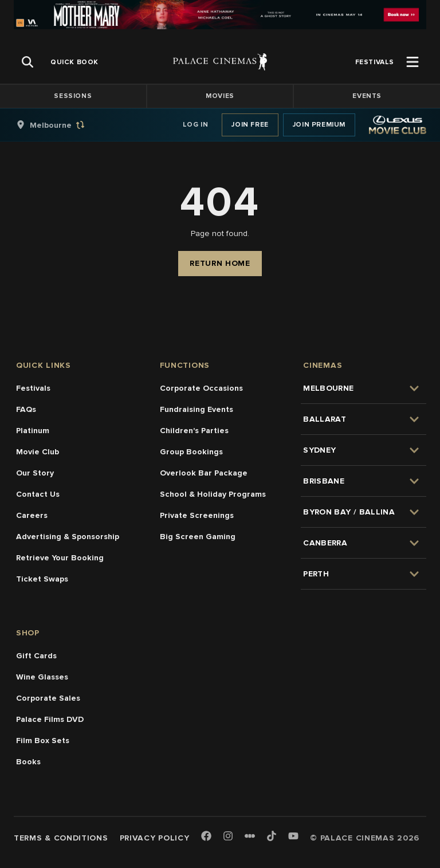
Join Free (250, 125)
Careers (32, 515)
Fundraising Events (197, 409)
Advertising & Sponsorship (68, 537)
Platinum (33, 431)
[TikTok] (272, 836)
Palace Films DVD (50, 719)
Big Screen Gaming (198, 537)
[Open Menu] (412, 62)
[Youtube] (293, 837)
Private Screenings (197, 515)
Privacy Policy (155, 838)
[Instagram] (228, 837)
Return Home (220, 263)
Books (28, 762)
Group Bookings (191, 452)
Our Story (35, 473)
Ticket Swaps (42, 579)
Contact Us (38, 494)
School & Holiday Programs (213, 494)
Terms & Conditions (61, 838)
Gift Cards (36, 656)
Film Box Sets (43, 741)
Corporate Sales (48, 698)
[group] (62, 125)
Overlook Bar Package (204, 473)
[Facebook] (206, 837)
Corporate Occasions (201, 388)
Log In (196, 125)
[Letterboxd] (250, 836)
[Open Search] (27, 62)
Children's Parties (194, 431)
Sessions (73, 96)
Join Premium (319, 125)
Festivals (33, 388)
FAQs (26, 409)
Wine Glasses (42, 677)
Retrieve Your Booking (60, 558)
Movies (220, 96)
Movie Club (38, 452)
